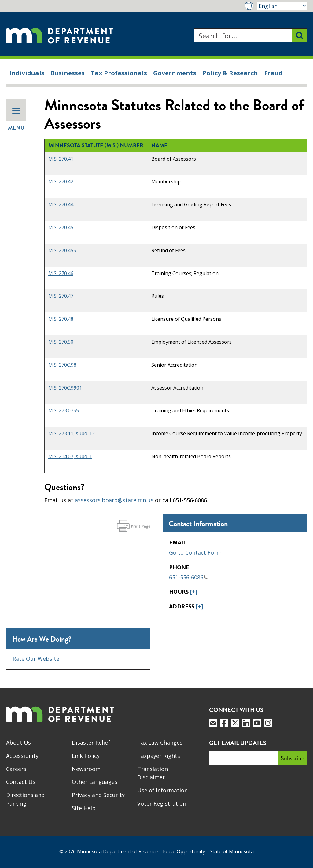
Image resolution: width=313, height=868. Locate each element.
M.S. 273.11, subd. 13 (72, 433)
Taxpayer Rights (159, 756)
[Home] (60, 35)
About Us (18, 743)
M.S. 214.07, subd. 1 (70, 456)
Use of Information (162, 790)
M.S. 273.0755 (64, 410)
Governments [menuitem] (175, 73)
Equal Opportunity (184, 851)
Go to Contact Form (195, 552)
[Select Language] (282, 6)
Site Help (84, 808)
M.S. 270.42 (61, 181)
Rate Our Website (36, 659)
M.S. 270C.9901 (65, 388)
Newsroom (86, 769)
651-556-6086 (188, 577)
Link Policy (86, 756)
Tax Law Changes (160, 743)
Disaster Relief (91, 743)
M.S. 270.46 (61, 273)
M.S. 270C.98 (62, 365)
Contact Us (21, 782)
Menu (16, 119)
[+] (194, 592)
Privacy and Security (98, 795)
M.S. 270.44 (61, 204)
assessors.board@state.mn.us (114, 500)
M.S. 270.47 (61, 296)
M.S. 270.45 (61, 227)
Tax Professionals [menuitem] (119, 73)
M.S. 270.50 (61, 342)
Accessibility (22, 756)
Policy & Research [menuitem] (230, 73)
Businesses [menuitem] (68, 73)
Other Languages (95, 782)
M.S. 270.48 (61, 319)
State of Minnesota (232, 851)
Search (194, 29)
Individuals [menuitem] (27, 73)
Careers (16, 769)
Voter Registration (162, 803)
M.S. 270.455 (62, 250)
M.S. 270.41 (61, 159)
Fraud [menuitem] (273, 73)
